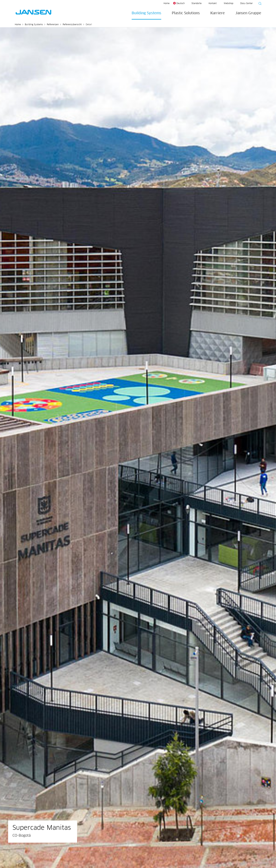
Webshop (228, 4)
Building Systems (146, 13)
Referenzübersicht (72, 25)
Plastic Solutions (186, 13)
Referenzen (53, 25)
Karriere (218, 13)
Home (167, 4)
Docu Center (247, 4)
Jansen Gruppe (248, 13)
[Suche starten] (259, 4)
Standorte (197, 4)
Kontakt (213, 4)
